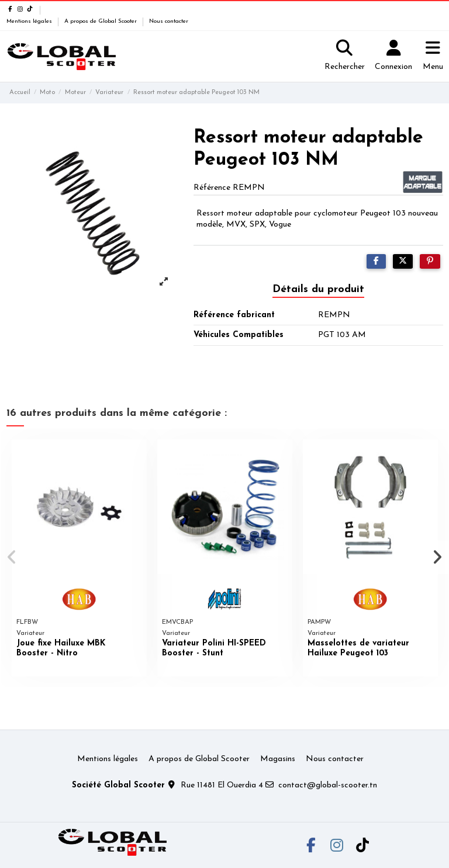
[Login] (393, 57)
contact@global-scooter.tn (328, 785)
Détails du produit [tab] (318, 289)
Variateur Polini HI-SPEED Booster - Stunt (214, 648)
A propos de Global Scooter (101, 21)
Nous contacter (169, 21)
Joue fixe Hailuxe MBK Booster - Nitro (61, 648)
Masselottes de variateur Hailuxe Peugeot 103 (358, 648)
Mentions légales (30, 21)
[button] (13, 557)
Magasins (278, 759)
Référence (212, 188)
